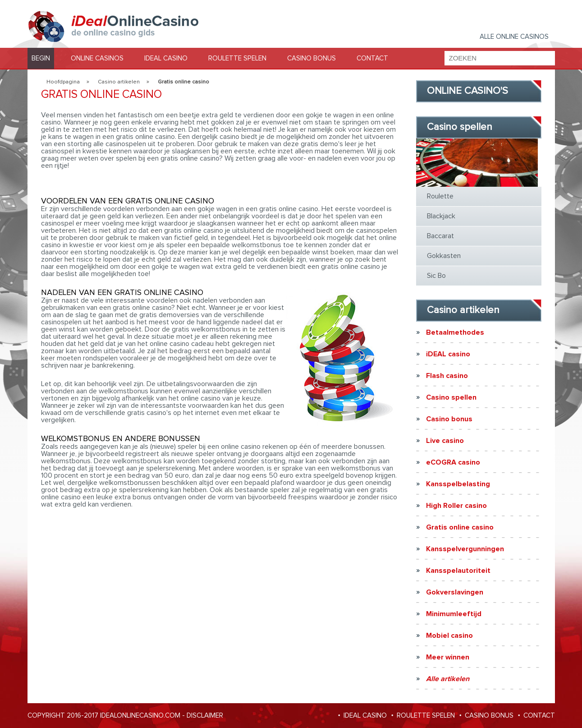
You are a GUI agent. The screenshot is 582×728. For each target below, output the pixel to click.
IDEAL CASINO (166, 58)
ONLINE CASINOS (97, 58)
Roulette (440, 196)
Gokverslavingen (455, 592)
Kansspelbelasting (458, 484)
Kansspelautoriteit (458, 571)
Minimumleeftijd (454, 614)
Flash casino (447, 376)
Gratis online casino (460, 527)
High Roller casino (456, 506)
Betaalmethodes (455, 332)
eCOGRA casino (453, 462)
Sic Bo (436, 276)
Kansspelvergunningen (465, 549)
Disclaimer (205, 716)
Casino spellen (451, 397)
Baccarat (440, 236)
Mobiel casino (449, 636)
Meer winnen (448, 657)
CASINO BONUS (312, 58)
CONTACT (372, 58)
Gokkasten (444, 256)
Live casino (445, 441)
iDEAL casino (448, 354)
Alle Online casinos (514, 37)
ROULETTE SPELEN (237, 58)
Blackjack (441, 216)
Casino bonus (449, 419)
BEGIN (41, 58)
